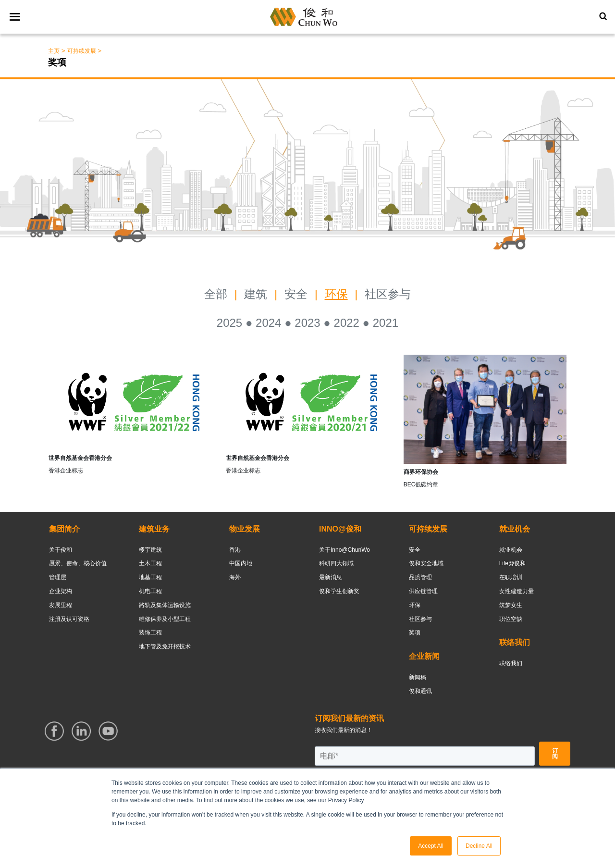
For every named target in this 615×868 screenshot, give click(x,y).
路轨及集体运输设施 (165, 605)
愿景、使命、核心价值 (78, 563)
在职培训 (511, 577)
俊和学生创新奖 (339, 591)
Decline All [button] (479, 846)
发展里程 (61, 605)
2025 (229, 323)
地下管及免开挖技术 (165, 646)
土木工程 (150, 563)
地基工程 (150, 577)
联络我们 (511, 663)
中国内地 (241, 563)
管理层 (58, 577)
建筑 (256, 294)
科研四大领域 (336, 563)
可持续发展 (82, 51)
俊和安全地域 (426, 563)
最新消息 (331, 577)
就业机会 (511, 550)
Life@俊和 (513, 563)
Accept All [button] (431, 846)
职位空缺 (511, 619)
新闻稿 (418, 677)
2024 (268, 323)
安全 (298, 294)
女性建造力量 (517, 591)
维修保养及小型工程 (165, 619)
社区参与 (388, 294)
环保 (336, 294)
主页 (54, 51)
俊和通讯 (420, 691)
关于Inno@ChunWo (344, 550)
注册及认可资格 (69, 619)
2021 (386, 323)
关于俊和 (61, 550)
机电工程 (150, 591)
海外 (235, 577)
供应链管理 (423, 591)
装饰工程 (150, 632)
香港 (235, 550)
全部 (216, 294)
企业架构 (61, 591)
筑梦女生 (511, 605)
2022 (347, 323)
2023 (307, 323)
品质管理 (420, 577)
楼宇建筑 (150, 550)
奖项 (415, 632)
